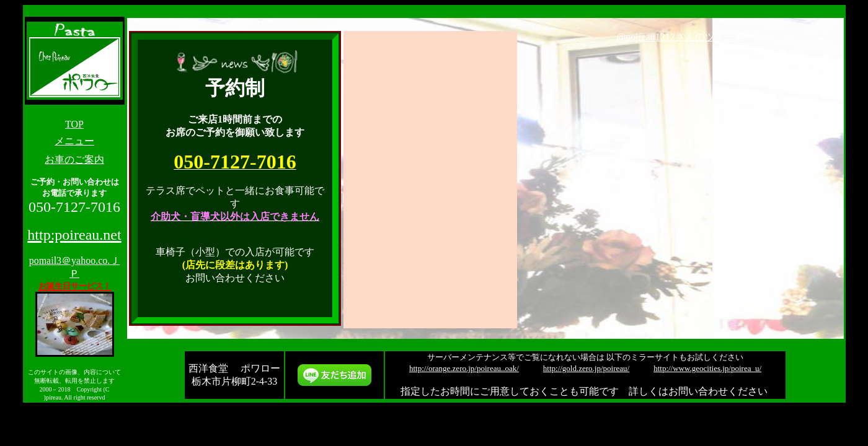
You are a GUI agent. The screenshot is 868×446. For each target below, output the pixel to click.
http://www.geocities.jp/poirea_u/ (707, 368)
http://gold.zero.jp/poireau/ (586, 368)
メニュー (74, 141)
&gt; (235, 178)
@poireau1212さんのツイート (680, 37)
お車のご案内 (74, 160)
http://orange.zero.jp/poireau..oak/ (464, 368)
